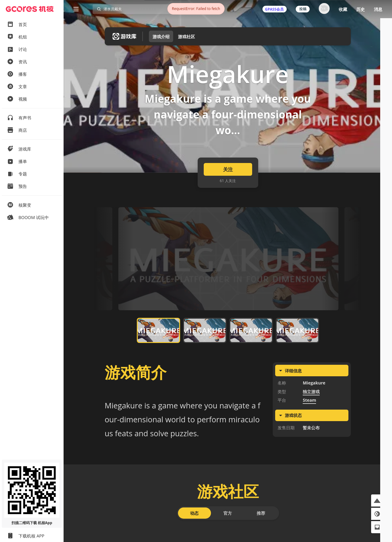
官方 (228, 535)
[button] (377, 500)
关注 (228, 192)
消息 (378, 9)
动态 (194, 535)
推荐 (261, 535)
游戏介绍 (161, 37)
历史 (361, 9)
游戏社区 (186, 37)
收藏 (343, 9)
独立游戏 (311, 414)
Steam (309, 423)
